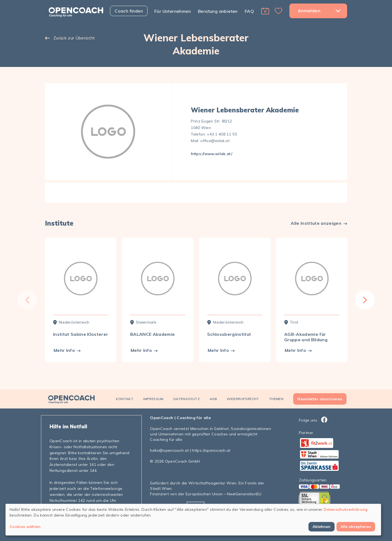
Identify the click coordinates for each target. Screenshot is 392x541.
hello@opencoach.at (169, 450)
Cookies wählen (25, 527)
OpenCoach (162, 418)
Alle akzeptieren (356, 527)
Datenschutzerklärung (346, 509)
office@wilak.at (215, 141)
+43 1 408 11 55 (222, 134)
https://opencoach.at (211, 450)
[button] (265, 11)
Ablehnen (321, 527)
